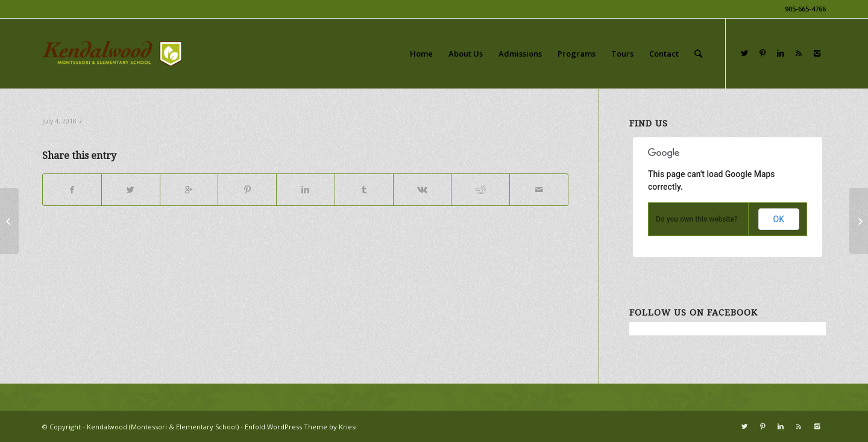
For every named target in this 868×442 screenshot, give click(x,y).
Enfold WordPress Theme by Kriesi (301, 427)
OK (779, 219)
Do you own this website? (697, 219)
